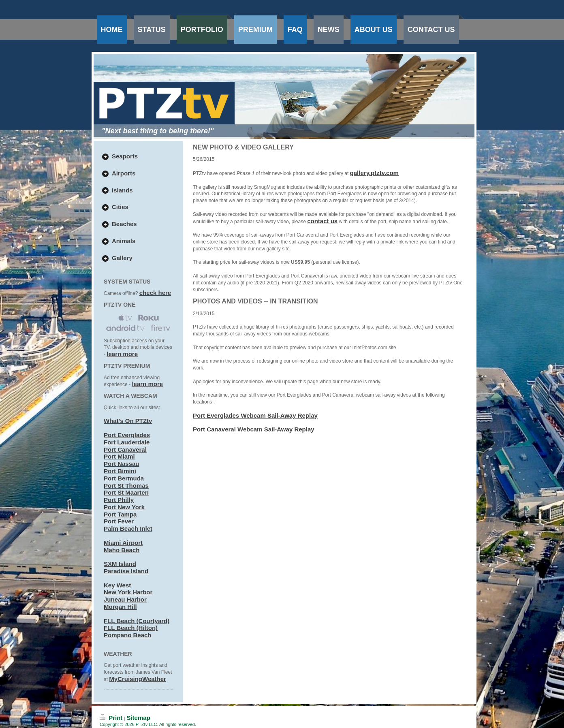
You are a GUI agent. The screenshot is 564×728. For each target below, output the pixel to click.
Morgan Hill (120, 607)
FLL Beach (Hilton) (131, 628)
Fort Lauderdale (127, 442)
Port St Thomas (126, 486)
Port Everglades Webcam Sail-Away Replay (255, 415)
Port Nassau (122, 464)
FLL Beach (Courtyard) (137, 621)
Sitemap (138, 718)
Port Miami (119, 456)
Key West (117, 585)
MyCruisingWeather (138, 679)
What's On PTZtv (128, 421)
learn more (122, 354)
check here (155, 293)
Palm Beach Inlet (128, 528)
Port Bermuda (124, 478)
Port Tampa (120, 514)
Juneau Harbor (125, 599)
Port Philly (119, 500)
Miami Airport (123, 543)
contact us (322, 221)
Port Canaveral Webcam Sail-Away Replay (254, 429)
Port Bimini (120, 471)
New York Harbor (128, 592)
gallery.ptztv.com (374, 173)
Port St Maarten (126, 492)
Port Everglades (127, 435)
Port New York (124, 507)
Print (112, 718)
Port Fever (119, 521)
